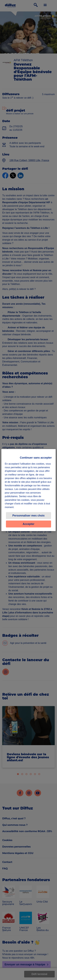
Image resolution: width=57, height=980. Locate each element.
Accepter (28, 524)
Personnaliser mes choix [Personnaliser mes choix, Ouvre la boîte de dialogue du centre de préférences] (28, 516)
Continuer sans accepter (36, 458)
